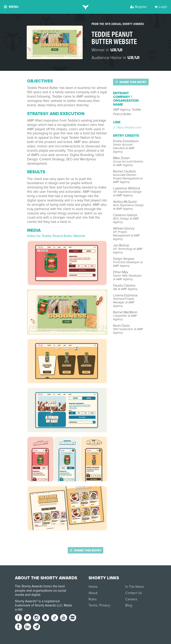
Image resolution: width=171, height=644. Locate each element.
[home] (85, 7)
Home (93, 587)
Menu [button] (11, 7)
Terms (93, 605)
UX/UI (116, 50)
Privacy (105, 605)
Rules (93, 599)
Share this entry (131, 82)
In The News (135, 587)
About (93, 593)
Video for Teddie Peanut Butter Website (56, 236)
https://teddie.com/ (127, 127)
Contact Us (134, 593)
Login (161, 7)
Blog (129, 605)
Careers (131, 599)
